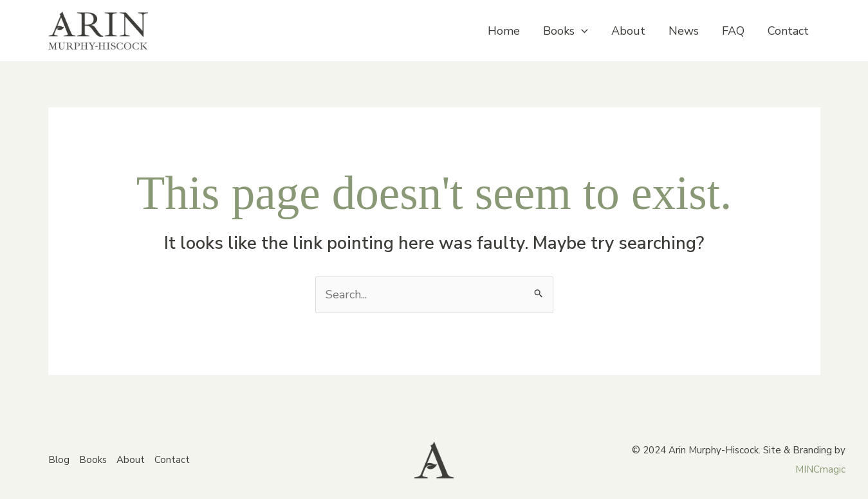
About (131, 460)
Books (93, 460)
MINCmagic (820, 469)
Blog (59, 460)
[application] (581, 31)
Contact (172, 460)
